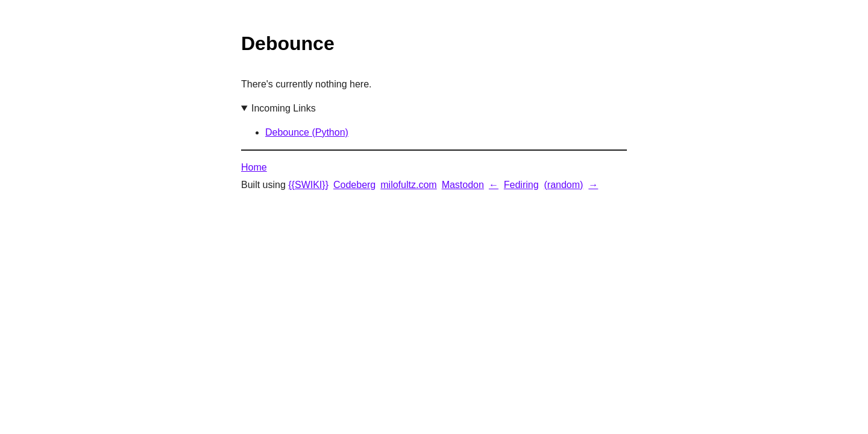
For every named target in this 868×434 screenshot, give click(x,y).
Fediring (521, 185)
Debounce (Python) (307, 132)
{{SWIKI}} (308, 185)
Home (254, 167)
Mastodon (463, 185)
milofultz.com (408, 185)
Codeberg (354, 185)
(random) (563, 185)
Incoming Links (284, 108)
